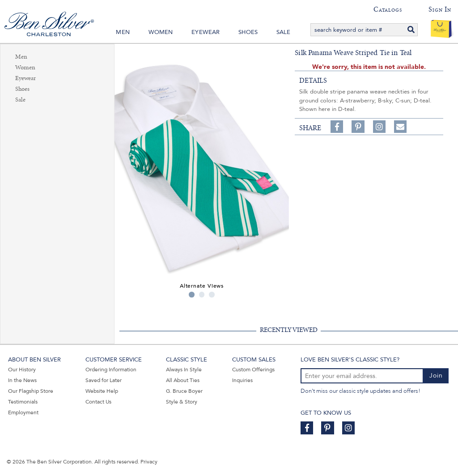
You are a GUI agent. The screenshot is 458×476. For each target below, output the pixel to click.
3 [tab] (212, 295)
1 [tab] (192, 295)
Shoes (248, 32)
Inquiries (242, 380)
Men (123, 32)
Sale (284, 32)
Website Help (102, 391)
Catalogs (388, 9)
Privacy (149, 462)
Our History (22, 370)
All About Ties (183, 380)
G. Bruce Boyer (184, 391)
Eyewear (206, 32)
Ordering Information (111, 370)
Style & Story (182, 402)
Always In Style (184, 370)
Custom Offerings (253, 370)
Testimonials (23, 402)
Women (161, 32)
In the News (22, 380)
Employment (23, 412)
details (313, 81)
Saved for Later (104, 380)
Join (436, 376)
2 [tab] (202, 295)
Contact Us (98, 402)
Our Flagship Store (31, 391)
